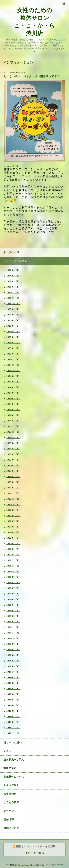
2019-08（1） (13, 683)
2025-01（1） (13, 354)
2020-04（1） (13, 661)
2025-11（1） (13, 298)
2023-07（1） (13, 454)
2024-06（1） (13, 393)
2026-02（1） (13, 281)
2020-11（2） (13, 633)
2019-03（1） (13, 711)
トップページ (11, 252)
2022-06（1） (13, 527)
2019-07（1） (13, 689)
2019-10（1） (13, 672)
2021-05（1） (13, 599)
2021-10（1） (13, 571)
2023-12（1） (13, 426)
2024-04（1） (13, 404)
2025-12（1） (13, 292)
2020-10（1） (13, 638)
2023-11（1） (13, 432)
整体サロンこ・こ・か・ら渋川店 (27, 865)
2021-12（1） (13, 560)
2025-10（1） (13, 304)
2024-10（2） (13, 371)
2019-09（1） (13, 677)
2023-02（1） (13, 482)
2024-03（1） (13, 410)
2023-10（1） (13, 437)
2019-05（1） (13, 700)
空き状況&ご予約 (14, 760)
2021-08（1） (13, 583)
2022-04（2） (13, 538)
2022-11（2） (13, 499)
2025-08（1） (13, 315)
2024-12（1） (13, 359)
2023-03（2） (13, 477)
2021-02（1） (13, 616)
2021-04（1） (13, 605)
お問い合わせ (11, 828)
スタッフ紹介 (11, 785)
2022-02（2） (13, 549)
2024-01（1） (13, 421)
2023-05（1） (13, 465)
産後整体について (14, 777)
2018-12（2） (13, 728)
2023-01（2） (13, 488)
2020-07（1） (13, 650)
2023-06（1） (13, 460)
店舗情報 (9, 819)
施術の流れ (10, 768)
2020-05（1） (13, 655)
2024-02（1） (13, 415)
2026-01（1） (13, 287)
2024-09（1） (13, 376)
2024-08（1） (13, 382)
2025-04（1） (13, 337)
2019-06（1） (13, 694)
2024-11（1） (13, 365)
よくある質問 (11, 802)
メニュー (9, 751)
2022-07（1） (13, 521)
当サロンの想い (13, 743)
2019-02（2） (13, 716)
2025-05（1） (13, 331)
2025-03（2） (13, 343)
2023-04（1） (13, 471)
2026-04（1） (13, 270)
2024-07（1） (13, 387)
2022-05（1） (13, 532)
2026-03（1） (13, 276)
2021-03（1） (13, 610)
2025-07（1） (13, 320)
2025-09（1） (13, 309)
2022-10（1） (13, 504)
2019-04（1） (13, 705)
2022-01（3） (13, 555)
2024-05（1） (13, 398)
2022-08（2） (13, 516)
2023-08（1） (13, 449)
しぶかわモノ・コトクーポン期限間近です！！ (33, 76)
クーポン (9, 811)
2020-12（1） (13, 627)
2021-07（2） (13, 588)
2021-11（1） (13, 566)
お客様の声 (10, 794)
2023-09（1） (13, 443)
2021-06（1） (13, 594)
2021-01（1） (13, 622)
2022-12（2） (13, 493)
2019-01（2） (13, 722)
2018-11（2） (13, 733)
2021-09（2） (13, 577)
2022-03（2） (13, 544)
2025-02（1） (13, 348)
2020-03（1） (13, 666)
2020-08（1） (13, 644)
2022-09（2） (13, 510)
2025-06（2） (13, 326)
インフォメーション (15, 261)
